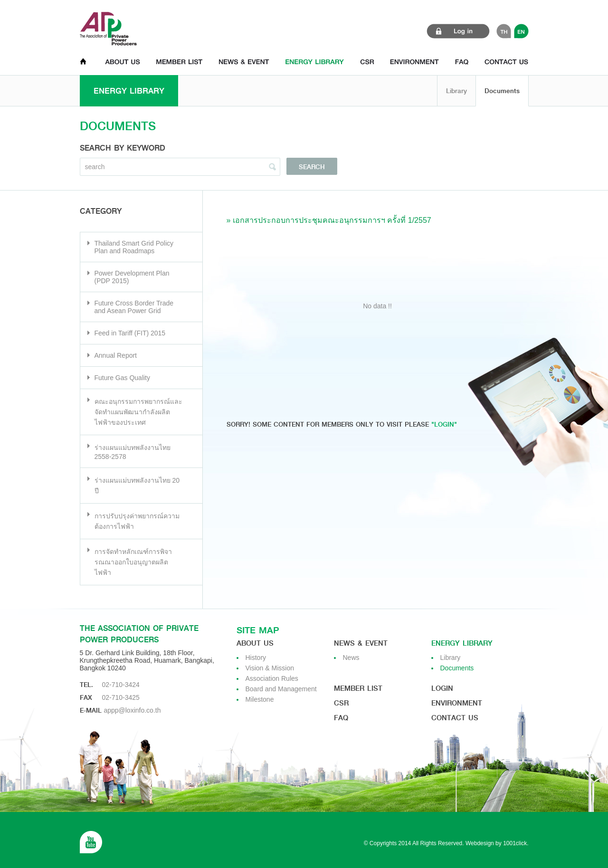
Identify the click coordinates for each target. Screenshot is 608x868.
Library (456, 91)
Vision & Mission (270, 668)
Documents (502, 91)
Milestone (260, 699)
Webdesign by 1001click (496, 843)
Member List (358, 688)
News (351, 658)
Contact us (455, 718)
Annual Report (116, 355)
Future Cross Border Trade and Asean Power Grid (134, 307)
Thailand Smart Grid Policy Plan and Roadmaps (134, 247)
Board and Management (281, 689)
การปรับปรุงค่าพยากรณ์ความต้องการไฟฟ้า (137, 521)
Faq (341, 718)
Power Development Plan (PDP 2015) (132, 277)
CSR (341, 703)
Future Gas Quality (123, 378)
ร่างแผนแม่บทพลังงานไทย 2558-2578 (133, 452)
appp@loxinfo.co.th (132, 710)
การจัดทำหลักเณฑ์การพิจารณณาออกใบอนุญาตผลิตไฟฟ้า (133, 562)
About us (255, 643)
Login (442, 688)
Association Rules (272, 678)
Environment (457, 703)
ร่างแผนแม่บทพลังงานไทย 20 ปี (137, 486)
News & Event (361, 643)
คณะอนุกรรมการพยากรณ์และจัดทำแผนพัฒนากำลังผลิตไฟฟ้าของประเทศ (138, 412)
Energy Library (462, 643)
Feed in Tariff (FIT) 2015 (130, 333)
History (256, 658)
